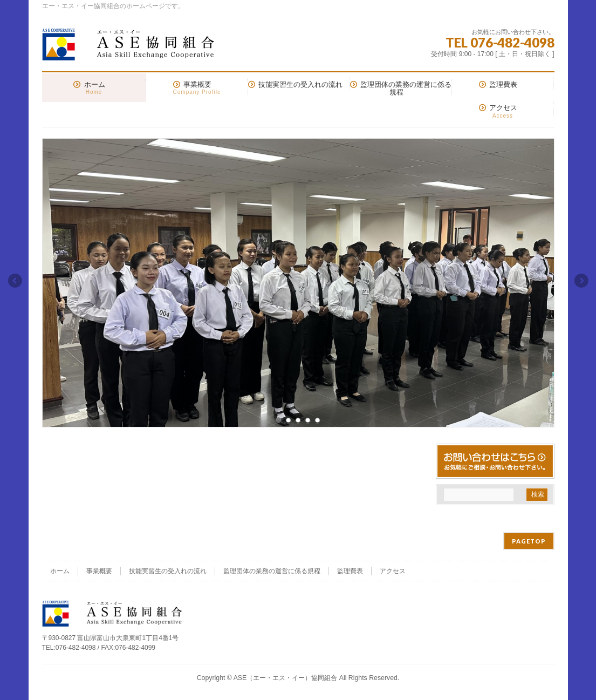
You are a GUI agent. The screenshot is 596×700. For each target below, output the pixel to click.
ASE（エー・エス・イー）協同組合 (286, 678)
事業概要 (99, 571)
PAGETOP (529, 541)
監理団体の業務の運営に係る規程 (272, 571)
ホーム (60, 571)
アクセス (393, 571)
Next (582, 281)
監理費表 (350, 571)
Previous (15, 281)
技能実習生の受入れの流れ (168, 571)
